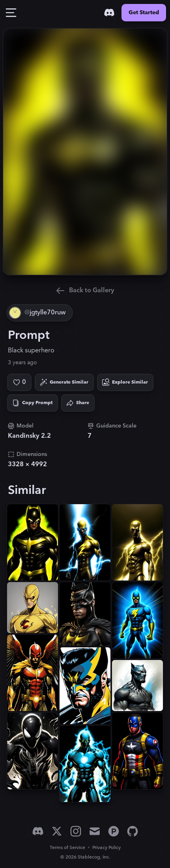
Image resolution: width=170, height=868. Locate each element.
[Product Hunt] (114, 831)
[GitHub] (133, 831)
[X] (57, 831)
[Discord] (109, 13)
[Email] (95, 831)
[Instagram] (76, 831)
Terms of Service (67, 848)
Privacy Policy (106, 848)
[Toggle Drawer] (11, 13)
